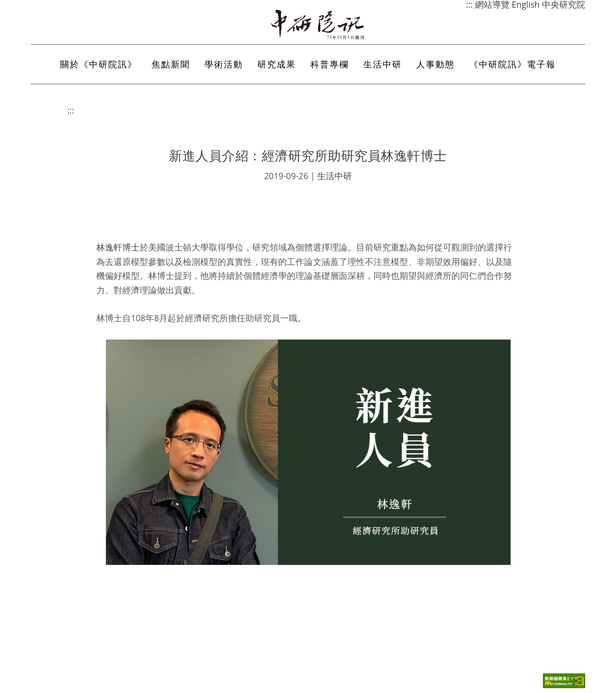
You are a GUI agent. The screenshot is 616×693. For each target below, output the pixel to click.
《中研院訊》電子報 (513, 64)
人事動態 (436, 64)
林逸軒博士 (118, 247)
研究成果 (277, 64)
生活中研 (383, 64)
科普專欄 (330, 64)
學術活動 (224, 64)
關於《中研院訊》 (99, 64)
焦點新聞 (171, 64)
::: (71, 110)
